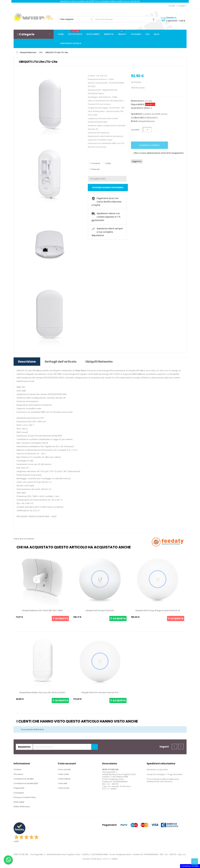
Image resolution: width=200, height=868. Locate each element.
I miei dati (63, 783)
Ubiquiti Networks (146, 121)
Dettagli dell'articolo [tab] (61, 362)
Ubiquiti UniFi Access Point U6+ (100, 610)
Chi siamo (18, 774)
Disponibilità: (138, 104)
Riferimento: (138, 101)
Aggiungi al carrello (149, 145)
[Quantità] (147, 130)
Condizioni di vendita (24, 779)
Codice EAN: (137, 118)
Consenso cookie (190, 866)
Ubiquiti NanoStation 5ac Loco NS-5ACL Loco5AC (42, 692)
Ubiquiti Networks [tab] (99, 362)
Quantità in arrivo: (141, 108)
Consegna (19, 793)
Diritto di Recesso (22, 807)
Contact (17, 769)
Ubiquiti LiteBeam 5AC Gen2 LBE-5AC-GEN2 (42, 610)
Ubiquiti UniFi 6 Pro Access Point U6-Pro (100, 692)
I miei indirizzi (64, 779)
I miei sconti (64, 788)
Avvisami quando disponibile (108, 188)
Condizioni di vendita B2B (26, 783)
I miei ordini (63, 774)
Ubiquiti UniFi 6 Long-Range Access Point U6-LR (158, 610)
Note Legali (19, 802)
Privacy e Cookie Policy (25, 797)
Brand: (134, 121)
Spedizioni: (137, 114)
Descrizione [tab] (27, 362)
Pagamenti (19, 788)
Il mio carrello (64, 769)
